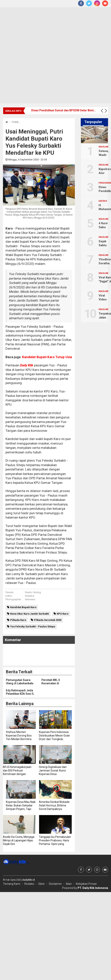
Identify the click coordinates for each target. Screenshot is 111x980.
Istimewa (30, 599)
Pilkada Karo (18, 620)
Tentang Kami (12, 884)
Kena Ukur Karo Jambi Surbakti (30, 614)
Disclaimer (55, 884)
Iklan (69, 884)
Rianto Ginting (33, 592)
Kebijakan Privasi (86, 884)
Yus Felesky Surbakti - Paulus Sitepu (33, 626)
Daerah (103, 201)
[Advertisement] (46, 55)
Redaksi (30, 596)
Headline (104, 147)
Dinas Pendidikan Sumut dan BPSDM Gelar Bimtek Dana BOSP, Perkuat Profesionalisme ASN (64, 110)
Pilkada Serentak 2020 (48, 620)
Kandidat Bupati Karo (23, 607)
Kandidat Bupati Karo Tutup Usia (47, 357)
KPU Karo (63, 614)
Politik (15, 122)
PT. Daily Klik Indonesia (93, 888)
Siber (42, 884)
